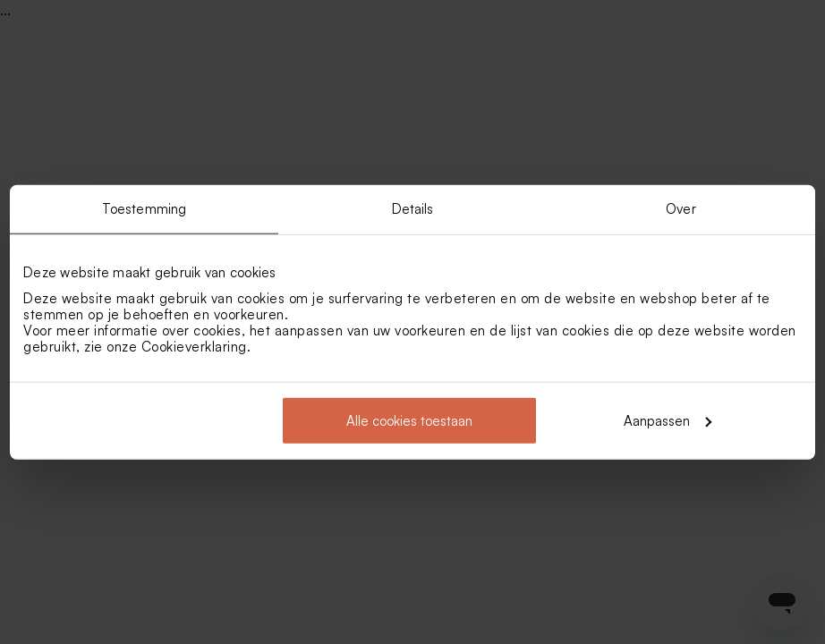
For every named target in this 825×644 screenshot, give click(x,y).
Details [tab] (413, 209)
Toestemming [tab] (144, 209)
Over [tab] (680, 209)
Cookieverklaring (194, 346)
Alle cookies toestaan (409, 420)
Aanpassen (668, 420)
